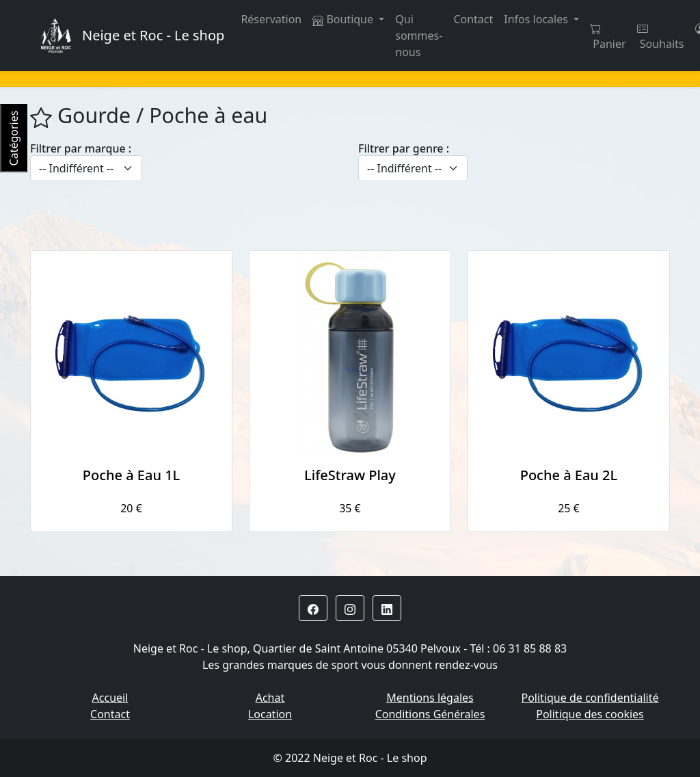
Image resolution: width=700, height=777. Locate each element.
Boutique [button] (344, 19)
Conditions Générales (430, 714)
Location (270, 714)
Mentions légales (430, 698)
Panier (608, 37)
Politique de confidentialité (590, 698)
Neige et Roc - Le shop (153, 35)
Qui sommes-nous (419, 36)
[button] (313, 608)
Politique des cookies (590, 714)
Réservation (271, 19)
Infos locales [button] (537, 19)
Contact (473, 19)
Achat (270, 698)
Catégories (14, 139)
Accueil (110, 698)
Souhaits (661, 37)
